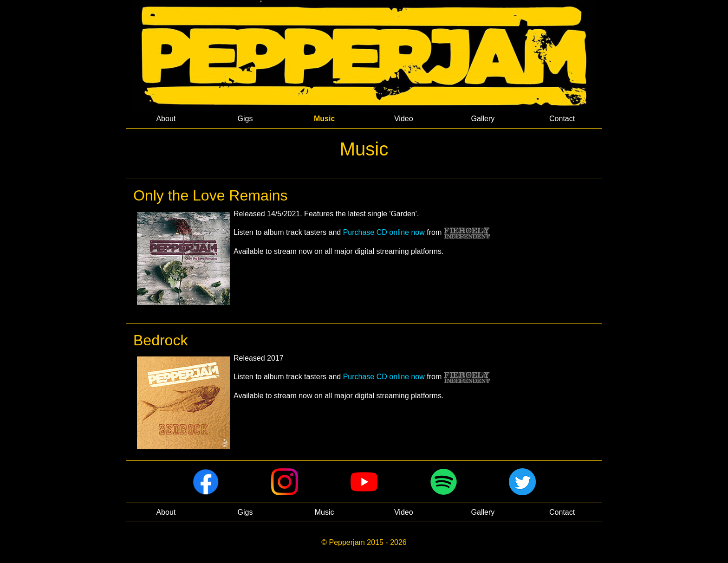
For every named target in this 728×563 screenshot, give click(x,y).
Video (404, 119)
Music (324, 119)
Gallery (483, 119)
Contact (562, 119)
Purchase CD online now (384, 232)
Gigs (245, 119)
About (166, 119)
